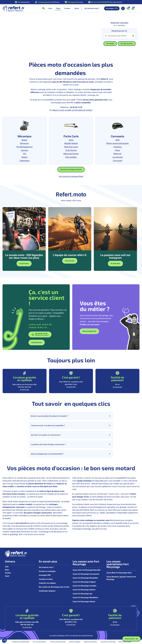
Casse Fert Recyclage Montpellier (85, 578)
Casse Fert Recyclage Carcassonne (86, 574)
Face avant (118, 161)
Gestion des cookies (125, 642)
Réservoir (117, 154)
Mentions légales (75, 642)
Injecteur (24, 150)
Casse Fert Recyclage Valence (84, 590)
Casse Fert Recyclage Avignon (84, 582)
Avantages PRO (45, 575)
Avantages (112, 8)
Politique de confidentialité (21, 642)
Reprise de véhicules (90, 642)
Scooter (8, 573)
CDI (25, 154)
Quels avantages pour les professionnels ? (71, 454)
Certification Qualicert (47, 591)
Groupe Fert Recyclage (108, 642)
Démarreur (24, 143)
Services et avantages (47, 571)
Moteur (24, 157)
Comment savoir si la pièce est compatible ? (71, 425)
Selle (117, 140)
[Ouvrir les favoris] (128, 8)
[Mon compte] (123, 8)
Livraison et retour (46, 579)
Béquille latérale (71, 143)
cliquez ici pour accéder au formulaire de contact (72, 110)
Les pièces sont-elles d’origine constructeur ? (71, 444)
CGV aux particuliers (39, 642)
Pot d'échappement (24, 147)
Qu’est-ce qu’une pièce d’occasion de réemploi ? (71, 416)
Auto (7, 567)
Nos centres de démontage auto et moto (54, 587)
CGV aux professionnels (58, 642)
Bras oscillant (71, 157)
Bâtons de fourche (71, 154)
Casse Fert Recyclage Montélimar (85, 598)
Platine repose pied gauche (117, 143)
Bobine (25, 140)
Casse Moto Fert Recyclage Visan (119, 573)
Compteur (118, 147)
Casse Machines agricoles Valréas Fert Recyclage (121, 578)
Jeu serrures (118, 157)
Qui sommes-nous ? (92, 8)
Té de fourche (71, 150)
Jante (71, 140)
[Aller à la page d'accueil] (13, 8)
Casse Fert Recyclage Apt (82, 594)
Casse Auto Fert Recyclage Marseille (87, 570)
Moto (7, 570)
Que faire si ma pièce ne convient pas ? (71, 435)
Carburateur (24, 161)
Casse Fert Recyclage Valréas (84, 602)
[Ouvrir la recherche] (43, 8)
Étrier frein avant (71, 147)
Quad (7, 576)
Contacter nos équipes (47, 583)
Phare (117, 150)
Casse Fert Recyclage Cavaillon (84, 586)
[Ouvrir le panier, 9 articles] (133, 8)
